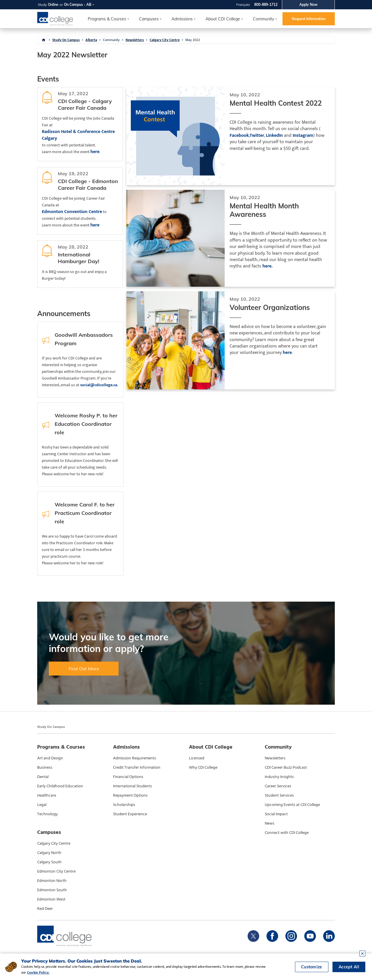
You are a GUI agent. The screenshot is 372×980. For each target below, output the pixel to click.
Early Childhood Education (60, 786)
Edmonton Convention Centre (72, 212)
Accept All (349, 967)
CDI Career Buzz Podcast (286, 768)
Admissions (182, 19)
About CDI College (223, 19)
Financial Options (128, 777)
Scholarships (124, 805)
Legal (42, 805)
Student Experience (130, 814)
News (270, 823)
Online (53, 5)
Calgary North (49, 853)
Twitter (257, 136)
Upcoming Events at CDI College (292, 805)
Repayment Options (130, 795)
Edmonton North (52, 881)
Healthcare (47, 795)
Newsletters (135, 40)
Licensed (197, 758)
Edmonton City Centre (56, 871)
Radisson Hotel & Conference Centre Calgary (78, 135)
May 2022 (193, 40)
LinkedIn (274, 136)
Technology (48, 814)
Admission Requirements (135, 758)
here (95, 152)
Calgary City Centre (165, 40)
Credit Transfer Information (137, 768)
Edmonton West (51, 899)
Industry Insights (279, 777)
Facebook (239, 136)
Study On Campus (66, 40)
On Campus (73, 5)
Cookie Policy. (38, 972)
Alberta (91, 40)
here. (268, 266)
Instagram (303, 136)
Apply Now (308, 5)
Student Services (279, 795)
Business (45, 768)
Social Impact (276, 814)
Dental (43, 777)
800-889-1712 (266, 5)
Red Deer (45, 909)
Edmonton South (52, 890)
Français (243, 5)
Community (263, 19)
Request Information (309, 19)
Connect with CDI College (287, 833)
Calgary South (49, 862)
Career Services (278, 786)
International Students (133, 786)
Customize (312, 967)
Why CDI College (203, 768)
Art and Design (50, 758)
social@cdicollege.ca (99, 385)
